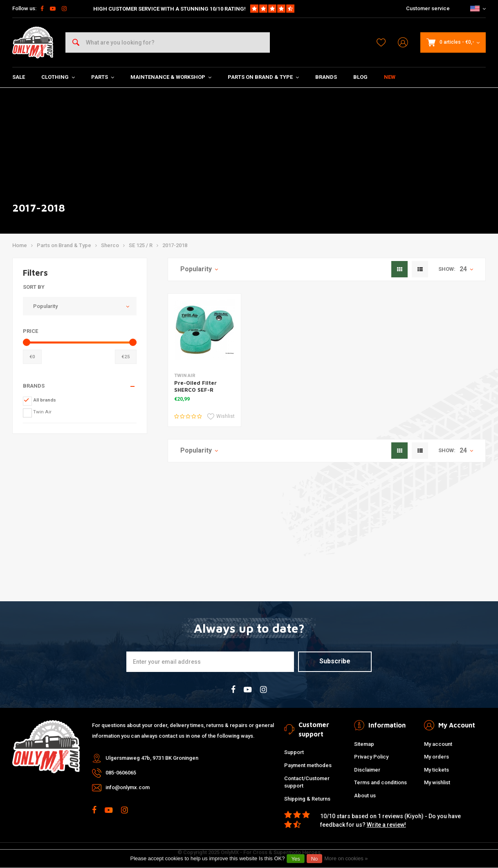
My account (438, 744)
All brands (45, 400)
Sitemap (364, 744)
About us (365, 795)
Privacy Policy (371, 757)
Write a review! (386, 825)
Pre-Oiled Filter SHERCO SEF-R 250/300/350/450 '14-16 (202, 393)
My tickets (436, 770)
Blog (360, 77)
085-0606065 (121, 773)
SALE (19, 77)
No (315, 859)
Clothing (58, 77)
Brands (326, 77)
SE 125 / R (141, 245)
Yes (295, 859)
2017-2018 (175, 245)
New (390, 77)
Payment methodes (308, 765)
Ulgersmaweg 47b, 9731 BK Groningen (152, 758)
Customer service (428, 8)
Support (294, 752)
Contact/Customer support (307, 782)
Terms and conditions (380, 782)
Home (20, 245)
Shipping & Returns (307, 799)
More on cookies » (346, 858)
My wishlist (437, 782)
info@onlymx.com (128, 787)
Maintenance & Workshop (171, 77)
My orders (436, 757)
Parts (103, 77)
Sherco (110, 245)
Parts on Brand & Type (263, 77)
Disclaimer (367, 770)
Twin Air (42, 412)
